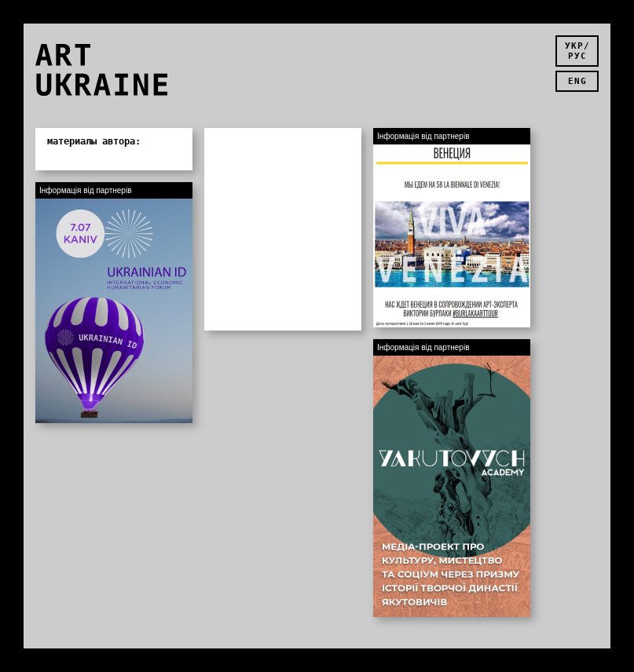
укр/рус (577, 51)
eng (577, 81)
